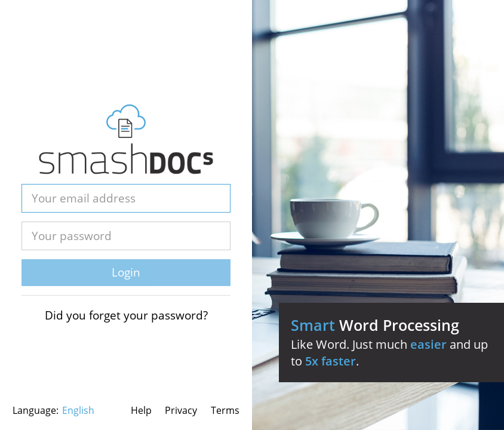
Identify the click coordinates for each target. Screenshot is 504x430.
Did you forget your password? (126, 315)
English (78, 410)
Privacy (181, 410)
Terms (225, 410)
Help (141, 410)
